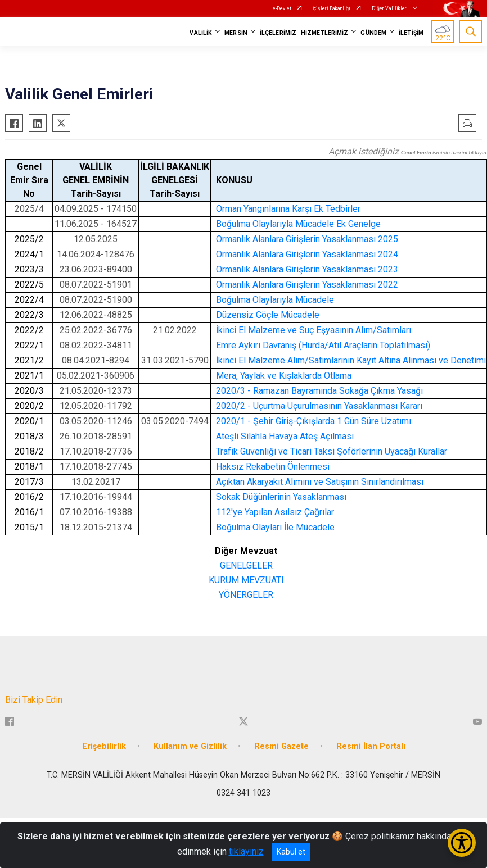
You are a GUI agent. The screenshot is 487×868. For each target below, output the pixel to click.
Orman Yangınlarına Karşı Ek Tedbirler (288, 209)
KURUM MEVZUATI (246, 580)
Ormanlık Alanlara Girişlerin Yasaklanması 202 (305, 239)
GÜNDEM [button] (373, 33)
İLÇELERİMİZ (278, 33)
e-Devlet (282, 8)
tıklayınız (246, 851)
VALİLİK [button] (201, 33)
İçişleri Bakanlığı (332, 8)
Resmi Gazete (281, 746)
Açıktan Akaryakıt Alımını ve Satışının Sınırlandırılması (320, 482)
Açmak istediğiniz (407, 151)
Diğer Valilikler (390, 8)
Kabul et (291, 852)
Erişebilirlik (104, 746)
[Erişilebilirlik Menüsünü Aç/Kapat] (462, 843)
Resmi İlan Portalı (371, 746)
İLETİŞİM (411, 33)
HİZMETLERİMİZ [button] (324, 33)
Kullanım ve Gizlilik (190, 746)
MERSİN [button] (236, 33)
